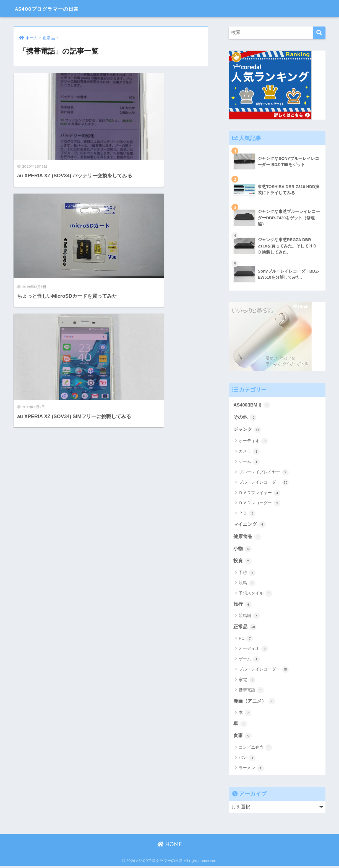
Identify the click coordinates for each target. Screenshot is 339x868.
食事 (242, 737)
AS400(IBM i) (252, 405)
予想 (247, 574)
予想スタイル (255, 594)
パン (247, 759)
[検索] (319, 33)
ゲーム (249, 462)
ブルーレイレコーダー (264, 483)
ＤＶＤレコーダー (260, 503)
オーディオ (253, 442)
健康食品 (247, 537)
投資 (242, 562)
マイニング (250, 525)
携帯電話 (251, 691)
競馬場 (249, 617)
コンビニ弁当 (255, 749)
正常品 (245, 628)
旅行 (242, 605)
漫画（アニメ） (254, 702)
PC (246, 640)
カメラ (249, 452)
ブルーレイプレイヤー (264, 473)
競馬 (247, 584)
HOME (170, 846)
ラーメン (251, 770)
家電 (247, 681)
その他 (245, 418)
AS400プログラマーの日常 (56, 8)
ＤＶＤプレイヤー (260, 493)
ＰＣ (247, 514)
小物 (242, 550)
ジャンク (247, 430)
